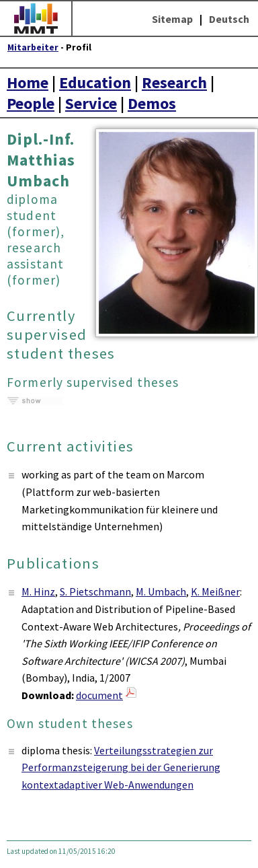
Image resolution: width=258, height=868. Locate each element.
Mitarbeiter (33, 47)
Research (174, 82)
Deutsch (229, 19)
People (31, 103)
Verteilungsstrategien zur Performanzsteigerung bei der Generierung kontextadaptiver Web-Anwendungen (121, 767)
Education (95, 82)
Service (91, 103)
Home (28, 82)
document (99, 695)
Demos (152, 103)
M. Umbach (161, 591)
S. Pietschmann (95, 591)
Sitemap (172, 19)
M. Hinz (38, 591)
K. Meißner (215, 591)
